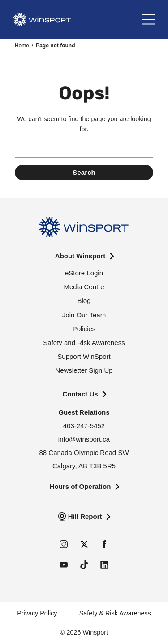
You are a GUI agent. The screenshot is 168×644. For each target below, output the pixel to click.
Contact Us (80, 394)
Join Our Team (84, 315)
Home (22, 46)
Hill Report (85, 516)
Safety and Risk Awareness (84, 343)
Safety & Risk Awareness (115, 613)
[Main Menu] (148, 20)
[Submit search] (84, 173)
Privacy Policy (37, 613)
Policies (84, 329)
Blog (84, 301)
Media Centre (84, 287)
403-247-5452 (84, 426)
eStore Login (84, 273)
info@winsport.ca (84, 439)
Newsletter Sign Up (84, 370)
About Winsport (80, 256)
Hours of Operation (80, 486)
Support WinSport (84, 356)
